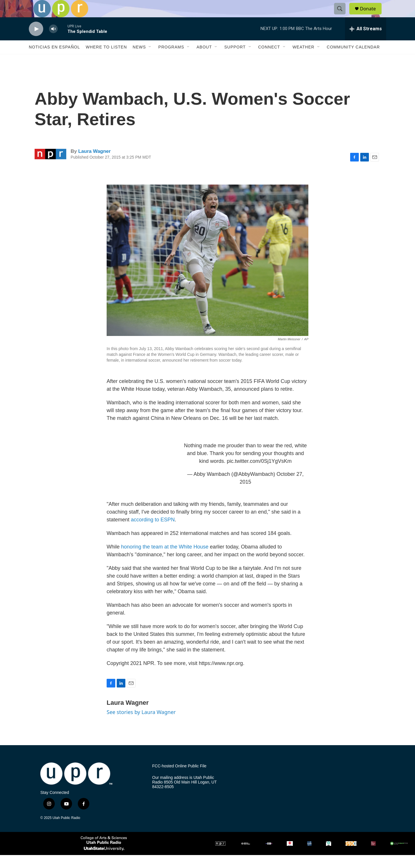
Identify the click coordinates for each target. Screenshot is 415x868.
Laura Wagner (94, 164)
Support (235, 60)
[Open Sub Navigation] (150, 60)
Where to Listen (106, 60)
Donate (371, 15)
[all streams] (366, 42)
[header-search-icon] (342, 15)
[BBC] (269, 856)
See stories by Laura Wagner (141, 725)
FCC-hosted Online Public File (179, 779)
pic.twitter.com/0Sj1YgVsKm (259, 474)
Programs (171, 60)
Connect (269, 60)
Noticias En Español (54, 60)
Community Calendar (353, 60)
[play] (36, 42)
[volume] (53, 42)
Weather (303, 60)
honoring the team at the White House (165, 560)
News (139, 60)
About (204, 60)
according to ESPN (153, 533)
